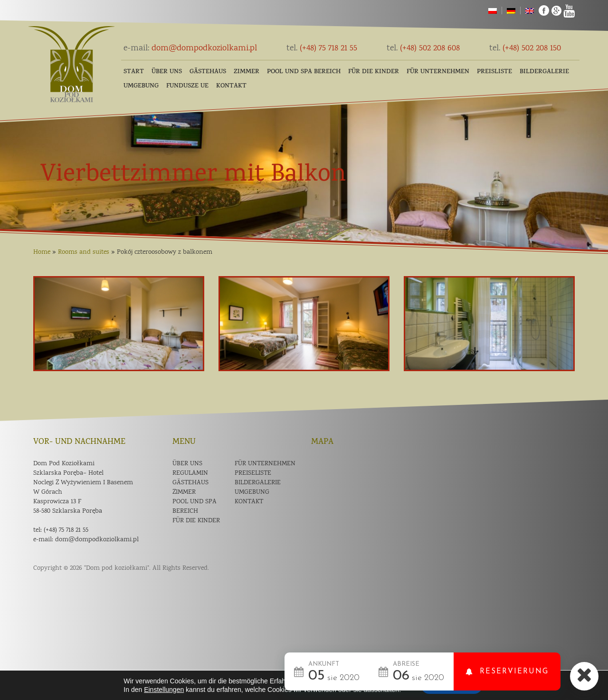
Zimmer (247, 72)
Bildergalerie (544, 72)
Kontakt (231, 86)
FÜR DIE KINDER (374, 72)
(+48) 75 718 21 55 (322, 48)
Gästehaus (208, 72)
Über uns (167, 72)
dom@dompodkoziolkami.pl (190, 48)
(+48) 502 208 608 (423, 48)
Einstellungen (164, 690)
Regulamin (190, 473)
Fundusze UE (187, 86)
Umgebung (141, 86)
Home (42, 252)
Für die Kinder (196, 521)
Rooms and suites (84, 252)
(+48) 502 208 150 (525, 48)
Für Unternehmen (438, 72)
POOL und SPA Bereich (304, 72)
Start (134, 72)
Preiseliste (253, 473)
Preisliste (494, 72)
